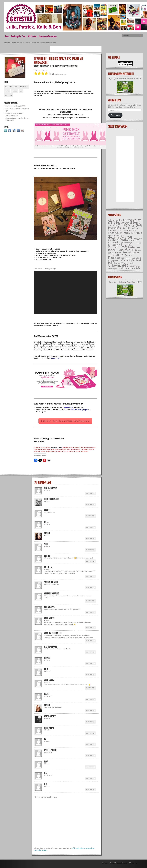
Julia (43, 66)
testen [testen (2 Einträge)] (118, 263)
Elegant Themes (115, 863)
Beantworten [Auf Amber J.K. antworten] (90, 576)
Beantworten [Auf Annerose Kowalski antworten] (90, 601)
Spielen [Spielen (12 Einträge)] (117, 261)
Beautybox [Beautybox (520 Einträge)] (126, 223)
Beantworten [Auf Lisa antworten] (90, 778)
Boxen (14, 43)
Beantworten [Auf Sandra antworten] (90, 539)
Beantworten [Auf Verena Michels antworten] (90, 722)
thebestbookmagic (52, 499)
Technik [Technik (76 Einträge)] (129, 260)
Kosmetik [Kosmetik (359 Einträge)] (118, 247)
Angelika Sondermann (53, 633)
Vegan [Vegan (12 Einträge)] (116, 268)
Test (21, 91)
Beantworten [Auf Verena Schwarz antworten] (90, 493)
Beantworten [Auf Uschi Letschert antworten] (90, 756)
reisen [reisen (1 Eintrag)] (129, 256)
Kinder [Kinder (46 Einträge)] (126, 245)
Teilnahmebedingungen (79, 410)
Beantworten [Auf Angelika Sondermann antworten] (90, 641)
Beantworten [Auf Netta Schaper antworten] (90, 612)
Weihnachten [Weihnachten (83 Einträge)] (130, 268)
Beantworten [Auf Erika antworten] (90, 527)
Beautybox (9, 87)
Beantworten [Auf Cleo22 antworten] (90, 699)
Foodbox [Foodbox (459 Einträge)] (117, 233)
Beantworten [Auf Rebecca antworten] (90, 516)
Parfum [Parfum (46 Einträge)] (116, 253)
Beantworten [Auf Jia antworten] (90, 744)
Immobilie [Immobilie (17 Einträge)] (114, 245)
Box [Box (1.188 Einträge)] (119, 225)
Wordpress (133, 863)
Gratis (7, 91)
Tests (24, 36)
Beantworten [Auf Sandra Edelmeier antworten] (90, 588)
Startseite (7, 43)
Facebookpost (68, 408)
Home (7, 36)
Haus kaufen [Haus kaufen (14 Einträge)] (115, 243)
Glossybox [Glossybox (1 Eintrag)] (138, 238)
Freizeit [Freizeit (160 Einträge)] (134, 233)
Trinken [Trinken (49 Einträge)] (127, 263)
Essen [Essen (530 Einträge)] (116, 230)
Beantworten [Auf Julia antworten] (90, 675)
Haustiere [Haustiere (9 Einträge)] (127, 243)
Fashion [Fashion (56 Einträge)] (130, 231)
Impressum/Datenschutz (48, 36)
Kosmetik (15, 91)
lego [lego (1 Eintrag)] (118, 250)
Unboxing (9, 95)
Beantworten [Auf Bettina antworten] (90, 561)
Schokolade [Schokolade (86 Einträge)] (117, 258)
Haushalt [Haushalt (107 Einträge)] (132, 240)
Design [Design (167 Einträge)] (135, 225)
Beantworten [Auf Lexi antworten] (90, 790)
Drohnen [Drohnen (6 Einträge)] (136, 228)
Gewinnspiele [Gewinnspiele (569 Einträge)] (121, 238)
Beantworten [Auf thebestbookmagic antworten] (90, 505)
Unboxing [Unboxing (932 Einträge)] (119, 266)
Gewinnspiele (16, 36)
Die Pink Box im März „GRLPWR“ (15, 106)
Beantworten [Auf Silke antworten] (90, 550)
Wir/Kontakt (33, 36)
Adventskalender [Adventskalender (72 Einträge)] (119, 220)
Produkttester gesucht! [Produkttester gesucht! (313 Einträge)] (124, 254)
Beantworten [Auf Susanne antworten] (90, 663)
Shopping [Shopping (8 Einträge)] (131, 258)
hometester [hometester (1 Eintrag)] (137, 243)
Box (16, 87)
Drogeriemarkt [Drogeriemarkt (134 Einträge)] (120, 228)
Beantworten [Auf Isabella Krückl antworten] (90, 652)
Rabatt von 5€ (56, 358)
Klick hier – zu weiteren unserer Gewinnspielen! (65, 421)
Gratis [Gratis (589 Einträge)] (116, 240)
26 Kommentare (73, 66)
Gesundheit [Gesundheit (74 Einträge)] (117, 236)
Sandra (47, 705)
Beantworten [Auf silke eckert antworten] (90, 733)
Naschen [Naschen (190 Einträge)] (128, 250)
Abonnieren (115, 115)
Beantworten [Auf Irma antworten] (90, 767)
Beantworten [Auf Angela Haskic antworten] (90, 628)
